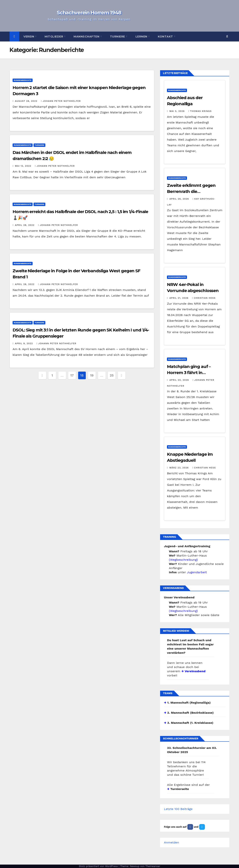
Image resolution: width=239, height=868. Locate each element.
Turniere (118, 37)
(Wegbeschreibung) (183, 560)
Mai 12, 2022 (23, 166)
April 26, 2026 (180, 199)
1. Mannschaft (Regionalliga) (189, 703)
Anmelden (171, 842)
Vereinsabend (195, 671)
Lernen (142, 37)
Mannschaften (87, 37)
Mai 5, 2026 (178, 111)
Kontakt (166, 37)
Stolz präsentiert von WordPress (99, 866)
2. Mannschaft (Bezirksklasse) (191, 713)
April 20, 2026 (180, 380)
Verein (29, 37)
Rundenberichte (23, 80)
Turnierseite (180, 789)
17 (72, 375)
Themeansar (153, 866)
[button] (227, 36)
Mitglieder (54, 37)
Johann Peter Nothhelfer (61, 101)
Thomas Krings (200, 111)
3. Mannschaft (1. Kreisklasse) (190, 723)
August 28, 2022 (26, 101)
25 (112, 375)
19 (92, 375)
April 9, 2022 (24, 343)
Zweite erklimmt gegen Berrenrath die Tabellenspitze (191, 192)
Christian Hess (204, 298)
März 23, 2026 (180, 468)
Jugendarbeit (197, 572)
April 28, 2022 (25, 225)
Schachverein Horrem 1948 (89, 13)
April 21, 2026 (179, 298)
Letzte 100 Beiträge (178, 809)
